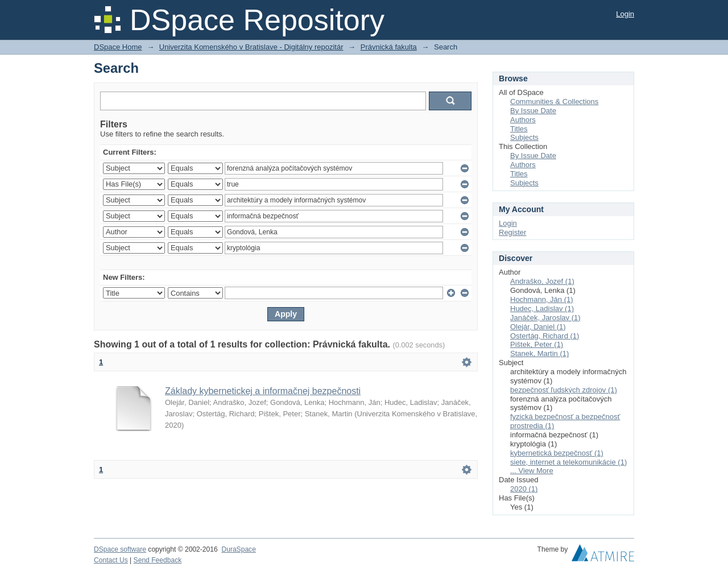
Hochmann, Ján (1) (542, 299)
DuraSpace (238, 549)
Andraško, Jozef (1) (542, 281)
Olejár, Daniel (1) (538, 327)
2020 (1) (524, 489)
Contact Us (111, 560)
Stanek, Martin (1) (539, 353)
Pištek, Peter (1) (537, 344)
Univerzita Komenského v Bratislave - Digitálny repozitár (251, 47)
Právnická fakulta (389, 47)
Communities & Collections (554, 102)
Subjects (524, 137)
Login (625, 14)
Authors (523, 120)
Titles (519, 129)
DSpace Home (118, 47)
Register (512, 232)
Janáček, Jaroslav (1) (545, 318)
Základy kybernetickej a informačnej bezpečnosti (263, 391)
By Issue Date (533, 111)
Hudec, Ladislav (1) (542, 309)
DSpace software (120, 549)
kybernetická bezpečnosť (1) (557, 453)
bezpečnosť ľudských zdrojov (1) (564, 390)
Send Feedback (158, 560)
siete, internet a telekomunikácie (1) (568, 462)
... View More (532, 471)
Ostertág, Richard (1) (545, 336)
